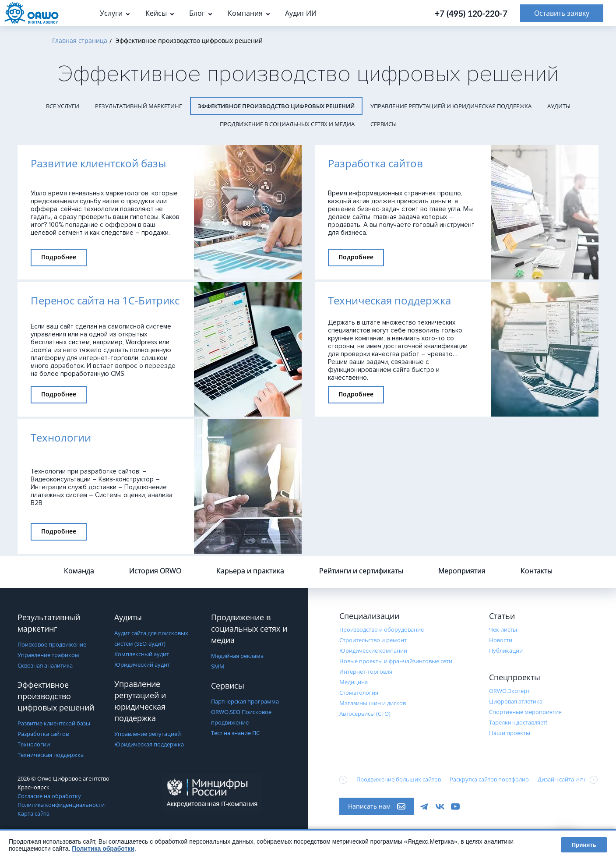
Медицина (354, 682)
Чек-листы (503, 629)
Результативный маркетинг (139, 106)
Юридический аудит (142, 665)
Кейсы (156, 13)
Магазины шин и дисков (373, 703)
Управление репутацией (148, 734)
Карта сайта (33, 813)
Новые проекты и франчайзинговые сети (396, 661)
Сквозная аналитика (45, 665)
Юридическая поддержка (149, 744)
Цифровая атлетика (516, 701)
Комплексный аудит (142, 654)
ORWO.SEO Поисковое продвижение (241, 717)
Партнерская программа (245, 701)
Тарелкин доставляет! (518, 722)
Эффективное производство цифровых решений (276, 106)
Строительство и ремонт (373, 640)
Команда (79, 571)
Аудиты (559, 106)
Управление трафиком (48, 655)
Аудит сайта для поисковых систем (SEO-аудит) (151, 638)
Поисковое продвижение (52, 644)
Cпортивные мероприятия (525, 712)
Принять (584, 845)
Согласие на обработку (49, 796)
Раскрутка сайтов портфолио (489, 779)
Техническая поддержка (51, 755)
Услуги (111, 13)
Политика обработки (103, 848)
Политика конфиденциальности (61, 805)
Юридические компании (373, 650)
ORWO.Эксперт (509, 691)
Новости (501, 640)
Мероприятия (462, 571)
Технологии (34, 744)
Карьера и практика (250, 571)
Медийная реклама (237, 656)
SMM (218, 666)
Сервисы (384, 124)
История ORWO (155, 571)
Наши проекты (510, 733)
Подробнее (59, 257)
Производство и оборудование (382, 629)
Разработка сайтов (43, 734)
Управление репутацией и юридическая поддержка (451, 106)
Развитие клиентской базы (54, 723)
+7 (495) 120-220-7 (471, 13)
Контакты (537, 571)
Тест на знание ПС (235, 733)
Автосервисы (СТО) (365, 714)
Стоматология (359, 693)
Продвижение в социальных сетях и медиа (287, 124)
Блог (197, 13)
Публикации (506, 650)
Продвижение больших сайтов (399, 779)
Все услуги (63, 106)
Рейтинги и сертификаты (361, 571)
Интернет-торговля (366, 672)
